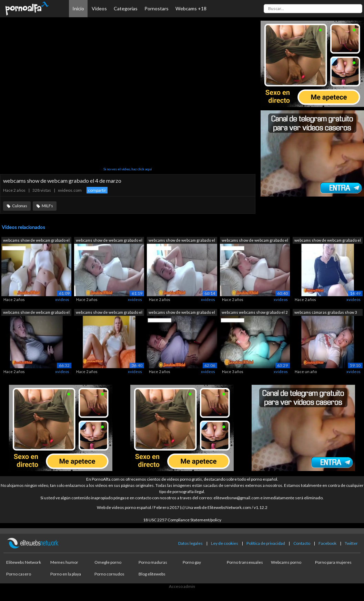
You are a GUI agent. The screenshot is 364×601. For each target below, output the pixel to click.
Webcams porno (286, 562)
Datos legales (190, 543)
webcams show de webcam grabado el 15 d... (182, 313)
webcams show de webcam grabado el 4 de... (109, 313)
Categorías (126, 8)
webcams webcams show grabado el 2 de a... (255, 313)
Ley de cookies (225, 543)
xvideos (62, 299)
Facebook (327, 543)
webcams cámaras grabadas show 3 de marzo (326, 313)
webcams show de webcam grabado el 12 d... (255, 241)
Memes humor (64, 562)
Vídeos (99, 8)
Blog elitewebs (152, 574)
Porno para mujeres (333, 562)
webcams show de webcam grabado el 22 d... (36, 241)
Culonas (20, 206)
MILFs (47, 206)
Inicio (78, 8)
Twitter (351, 543)
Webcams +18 (191, 8)
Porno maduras (153, 562)
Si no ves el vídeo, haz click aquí (128, 169)
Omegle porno (108, 562)
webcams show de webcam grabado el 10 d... (109, 241)
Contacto (302, 543)
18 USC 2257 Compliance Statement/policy (182, 520)
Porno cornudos (109, 574)
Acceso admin (182, 586)
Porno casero (19, 574)
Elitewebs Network (24, 562)
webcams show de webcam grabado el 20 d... (182, 241)
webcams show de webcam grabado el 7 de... (36, 313)
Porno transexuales (245, 562)
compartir (97, 190)
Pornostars (156, 8)
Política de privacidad (266, 543)
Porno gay (192, 562)
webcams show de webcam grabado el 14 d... (328, 241)
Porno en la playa (66, 574)
